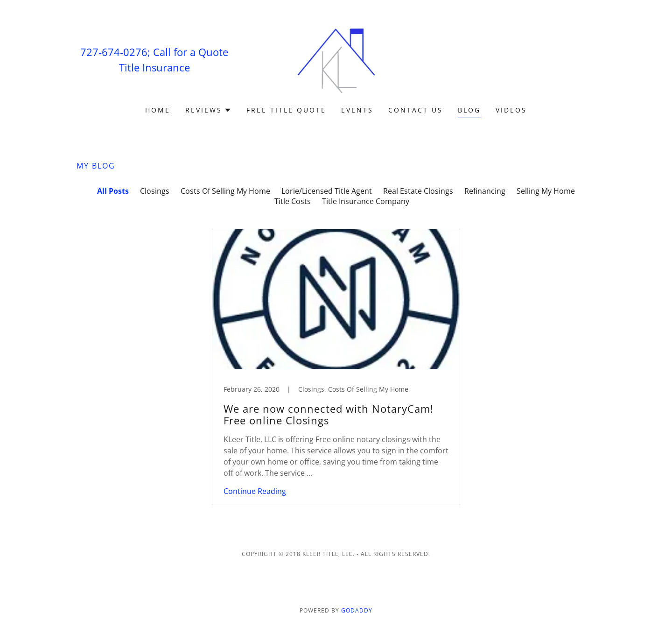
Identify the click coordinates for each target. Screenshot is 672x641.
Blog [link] (469, 110)
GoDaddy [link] (357, 610)
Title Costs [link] (293, 201)
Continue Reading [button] (255, 491)
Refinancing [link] (485, 191)
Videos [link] (511, 110)
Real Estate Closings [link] (418, 191)
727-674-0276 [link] (114, 52)
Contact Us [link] (416, 110)
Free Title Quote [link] (286, 110)
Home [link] (158, 110)
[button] (208, 110)
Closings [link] (155, 191)
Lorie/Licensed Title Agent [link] (327, 191)
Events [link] (357, 110)
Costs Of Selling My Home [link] (225, 191)
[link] (336, 59)
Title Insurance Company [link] (366, 201)
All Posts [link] (113, 191)
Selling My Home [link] (546, 191)
